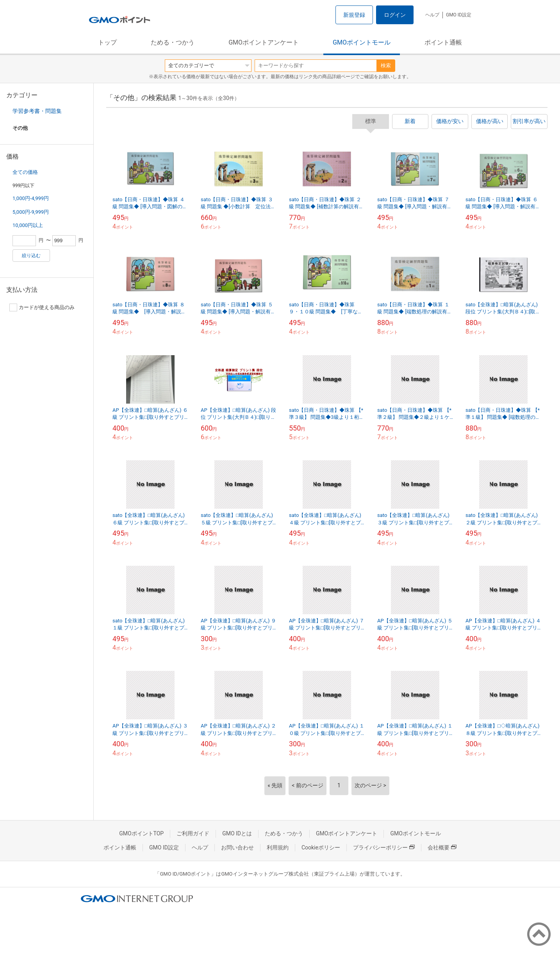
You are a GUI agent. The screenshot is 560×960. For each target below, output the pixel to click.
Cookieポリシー (321, 847)
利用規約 (278, 847)
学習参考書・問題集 (37, 111)
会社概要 (442, 847)
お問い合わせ (237, 847)
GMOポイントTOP (141, 833)
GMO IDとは (237, 833)
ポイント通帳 (443, 42)
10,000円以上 (28, 225)
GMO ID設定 (459, 15)
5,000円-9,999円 (31, 212)
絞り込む (31, 256)
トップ (107, 42)
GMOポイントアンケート (264, 42)
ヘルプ (432, 15)
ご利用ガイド (193, 833)
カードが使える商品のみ (42, 307)
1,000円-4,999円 (31, 198)
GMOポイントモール (362, 42)
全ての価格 (25, 172)
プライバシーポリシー (384, 847)
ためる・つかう (173, 42)
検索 (386, 65)
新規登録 (354, 15)
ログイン (395, 15)
